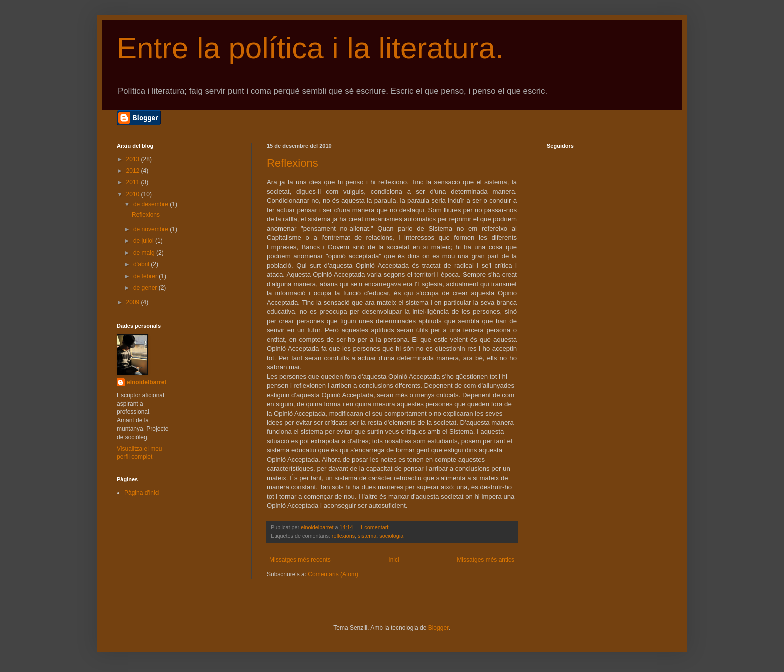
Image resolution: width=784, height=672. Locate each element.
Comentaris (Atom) (333, 574)
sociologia (391, 536)
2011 (134, 182)
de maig (145, 253)
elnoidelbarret (147, 382)
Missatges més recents (300, 560)
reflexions (343, 536)
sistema (367, 536)
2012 (134, 171)
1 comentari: (375, 527)
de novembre (152, 229)
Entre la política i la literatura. (310, 48)
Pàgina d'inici (142, 493)
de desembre (152, 204)
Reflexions (293, 163)
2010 (134, 194)
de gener (146, 288)
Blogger (439, 628)
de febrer (146, 276)
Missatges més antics (486, 560)
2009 (134, 302)
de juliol (144, 241)
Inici (394, 560)
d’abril (142, 264)
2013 (134, 159)
